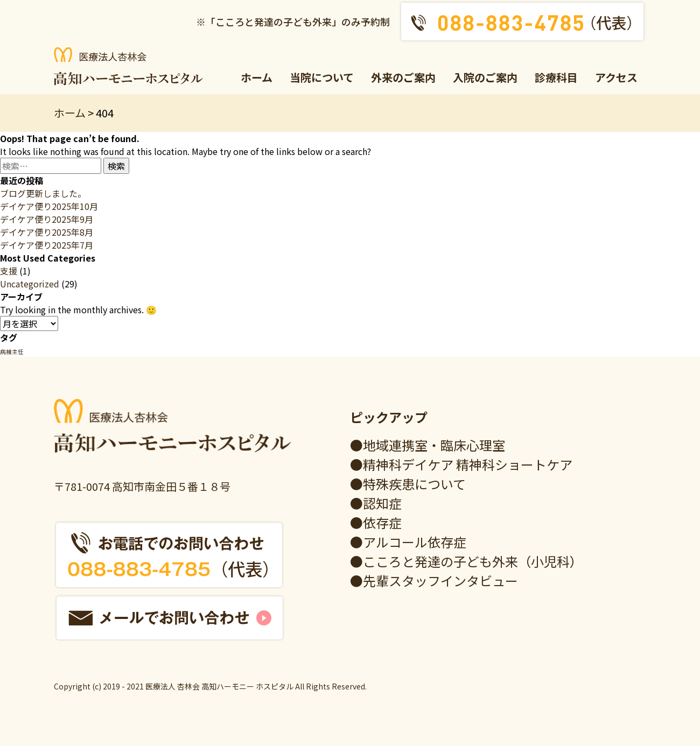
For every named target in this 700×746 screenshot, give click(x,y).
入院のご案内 (485, 77)
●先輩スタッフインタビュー (434, 580)
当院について (322, 77)
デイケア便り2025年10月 (49, 206)
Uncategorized (30, 284)
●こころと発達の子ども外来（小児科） (466, 561)
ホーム (257, 77)
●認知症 (376, 503)
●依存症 (376, 522)
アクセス (616, 77)
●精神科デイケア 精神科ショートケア (461, 464)
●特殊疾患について (408, 484)
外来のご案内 (403, 77)
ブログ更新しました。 (43, 193)
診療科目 (556, 77)
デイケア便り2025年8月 (47, 232)
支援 (9, 271)
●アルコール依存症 (408, 542)
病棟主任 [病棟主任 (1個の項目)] (12, 352)
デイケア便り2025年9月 (47, 219)
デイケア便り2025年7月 (47, 245)
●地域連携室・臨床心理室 (428, 445)
